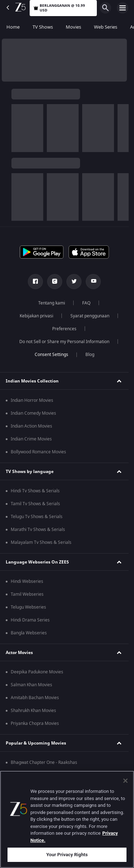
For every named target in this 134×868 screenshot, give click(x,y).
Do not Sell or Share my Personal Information (64, 342)
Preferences (64, 329)
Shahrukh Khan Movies (33, 711)
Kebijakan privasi (36, 316)
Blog (90, 355)
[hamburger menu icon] (123, 8)
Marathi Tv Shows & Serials (38, 530)
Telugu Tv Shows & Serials (37, 517)
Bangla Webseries (29, 633)
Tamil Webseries (27, 594)
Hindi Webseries (27, 581)
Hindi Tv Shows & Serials (35, 491)
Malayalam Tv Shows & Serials (41, 542)
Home (13, 27)
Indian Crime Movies (31, 439)
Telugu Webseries (28, 607)
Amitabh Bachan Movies (35, 698)
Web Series (106, 27)
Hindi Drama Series (30, 620)
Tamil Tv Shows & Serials (35, 504)
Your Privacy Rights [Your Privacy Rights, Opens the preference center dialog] (67, 855)
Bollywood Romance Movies (38, 452)
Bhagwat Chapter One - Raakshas (44, 762)
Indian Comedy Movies (33, 413)
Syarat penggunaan (90, 316)
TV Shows (43, 27)
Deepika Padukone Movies (37, 672)
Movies (73, 27)
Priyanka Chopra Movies (35, 723)
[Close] (125, 781)
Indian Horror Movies (32, 400)
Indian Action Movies (31, 426)
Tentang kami (52, 303)
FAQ (86, 303)
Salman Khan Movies (31, 685)
